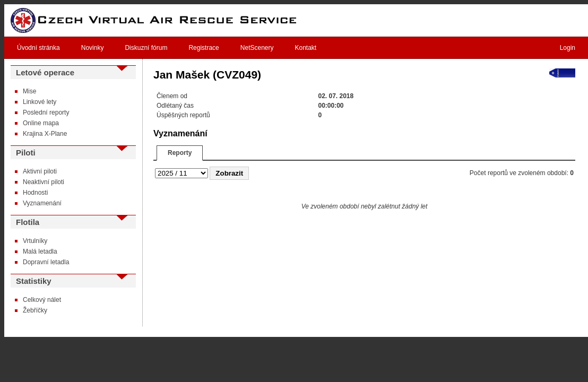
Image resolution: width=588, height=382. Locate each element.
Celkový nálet (42, 300)
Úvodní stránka (38, 48)
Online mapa (41, 123)
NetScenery (257, 48)
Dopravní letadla (46, 262)
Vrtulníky (35, 241)
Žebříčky (35, 310)
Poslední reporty (46, 112)
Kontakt (306, 48)
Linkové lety (40, 102)
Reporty (180, 153)
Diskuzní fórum (146, 48)
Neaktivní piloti (44, 182)
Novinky (93, 48)
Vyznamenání (42, 203)
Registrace (204, 48)
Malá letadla (40, 251)
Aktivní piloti (40, 171)
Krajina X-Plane (45, 134)
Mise (29, 91)
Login (568, 48)
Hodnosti (35, 193)
